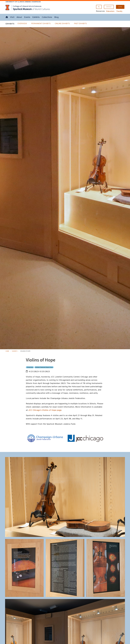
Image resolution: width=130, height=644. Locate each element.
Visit (12, 17)
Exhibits (36, 17)
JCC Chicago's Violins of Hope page (45, 410)
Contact (109, 7)
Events (27, 17)
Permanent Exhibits (41, 24)
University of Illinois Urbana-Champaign (23, 2)
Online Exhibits (62, 24)
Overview (22, 24)
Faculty (119, 11)
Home (7, 351)
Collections (47, 17)
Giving (120, 7)
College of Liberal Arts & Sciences (27, 6)
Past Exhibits (80, 24)
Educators (110, 11)
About (19, 17)
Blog (56, 17)
